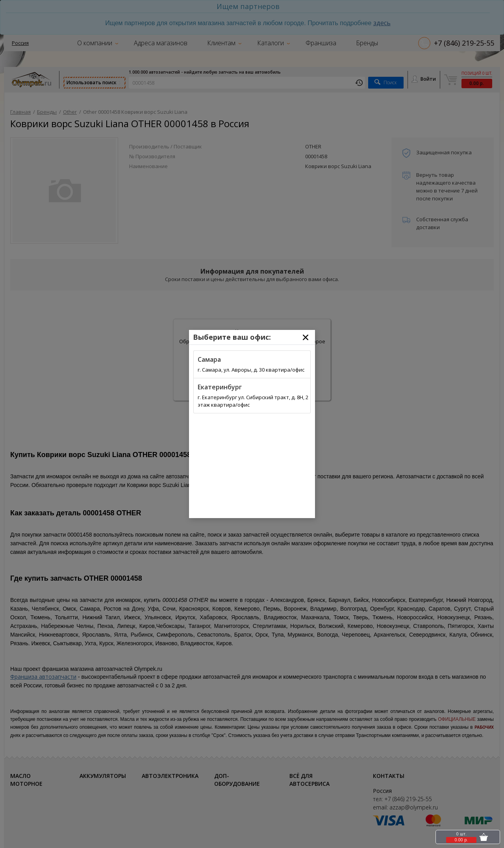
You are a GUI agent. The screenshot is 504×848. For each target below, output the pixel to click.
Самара (209, 359)
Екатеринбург (220, 387)
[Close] (306, 337)
